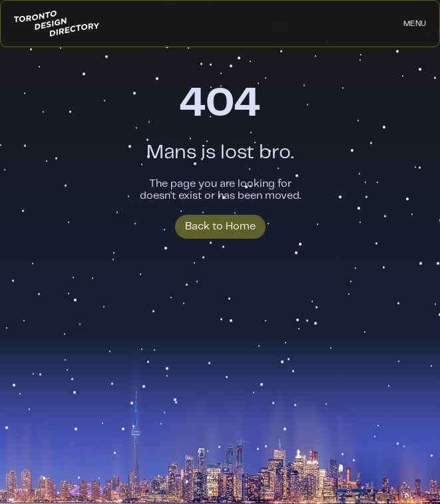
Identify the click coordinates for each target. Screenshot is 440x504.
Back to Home (220, 226)
